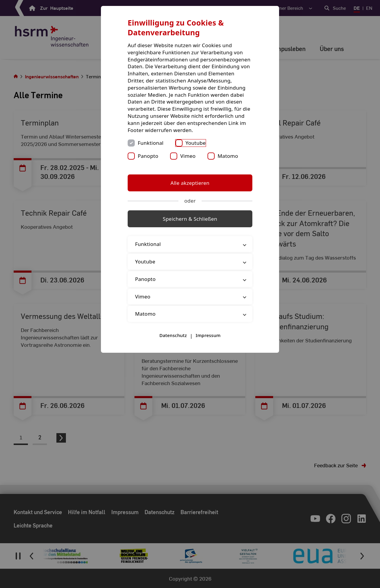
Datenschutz (173, 335)
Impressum (208, 335)
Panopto (148, 156)
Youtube (196, 143)
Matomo (228, 156)
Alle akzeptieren (190, 183)
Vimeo (188, 156)
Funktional (151, 143)
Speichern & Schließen (190, 219)
